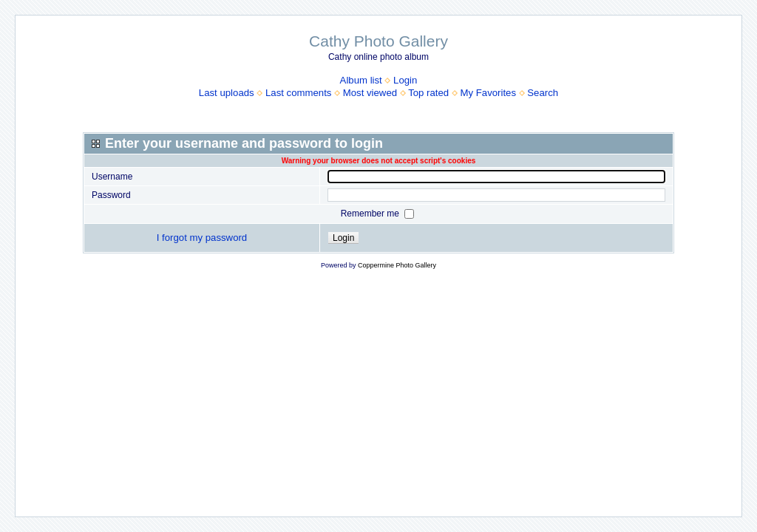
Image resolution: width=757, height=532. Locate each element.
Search (543, 93)
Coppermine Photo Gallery (397, 265)
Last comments (298, 93)
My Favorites (488, 93)
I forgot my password (202, 238)
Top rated (428, 93)
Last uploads (227, 93)
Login (405, 80)
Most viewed (370, 93)
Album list (361, 80)
